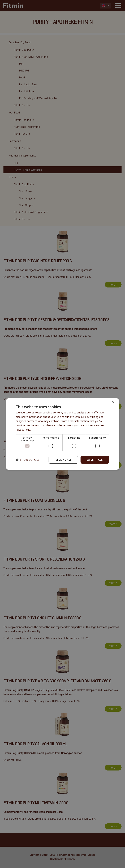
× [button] (113, 402)
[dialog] (62, 434)
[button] (28, 460)
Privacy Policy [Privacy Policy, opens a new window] (24, 430)
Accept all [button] (95, 460)
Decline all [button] (63, 460)
